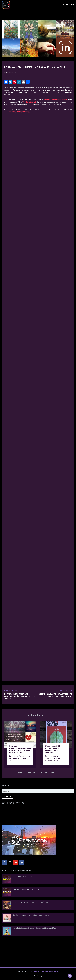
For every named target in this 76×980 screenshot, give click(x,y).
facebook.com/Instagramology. (17, 112)
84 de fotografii (30, 102)
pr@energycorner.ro (50, 971)
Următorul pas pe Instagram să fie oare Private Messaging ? (55, 693)
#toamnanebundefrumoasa (55, 100)
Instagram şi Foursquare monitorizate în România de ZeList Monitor (21, 695)
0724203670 (34, 971)
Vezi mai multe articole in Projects (38, 773)
